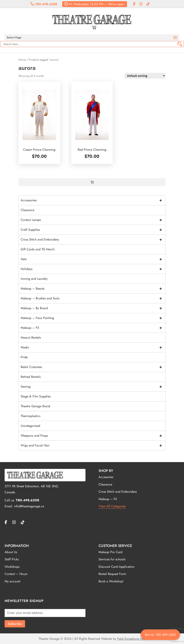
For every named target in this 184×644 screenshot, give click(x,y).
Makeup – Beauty (93, 289)
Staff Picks (12, 559)
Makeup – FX (93, 328)
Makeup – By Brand (93, 308)
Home (22, 60)
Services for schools (112, 559)
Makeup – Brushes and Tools (93, 298)
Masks (93, 347)
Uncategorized (30, 426)
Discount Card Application (116, 567)
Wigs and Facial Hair (93, 445)
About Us (11, 552)
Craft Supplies (93, 230)
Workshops (12, 567)
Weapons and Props (93, 436)
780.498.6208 (44, 4)
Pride (24, 357)
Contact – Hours (16, 574)
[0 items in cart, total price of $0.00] (92, 182)
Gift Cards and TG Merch (38, 249)
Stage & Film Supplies (36, 396)
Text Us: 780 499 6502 (160, 635)
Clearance (27, 210)
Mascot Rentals (31, 338)
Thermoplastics (30, 416)
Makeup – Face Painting (93, 318)
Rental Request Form (112, 574)
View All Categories (112, 506)
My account (12, 581)
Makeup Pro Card (110, 552)
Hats (93, 259)
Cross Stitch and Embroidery (93, 240)
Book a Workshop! (111, 581)
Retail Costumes (93, 367)
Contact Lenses (93, 220)
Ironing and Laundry (34, 279)
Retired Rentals (31, 377)
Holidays (93, 269)
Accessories (93, 200)
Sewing (93, 387)
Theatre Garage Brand (35, 406)
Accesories (106, 477)
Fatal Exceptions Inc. (131, 639)
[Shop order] (145, 76)
